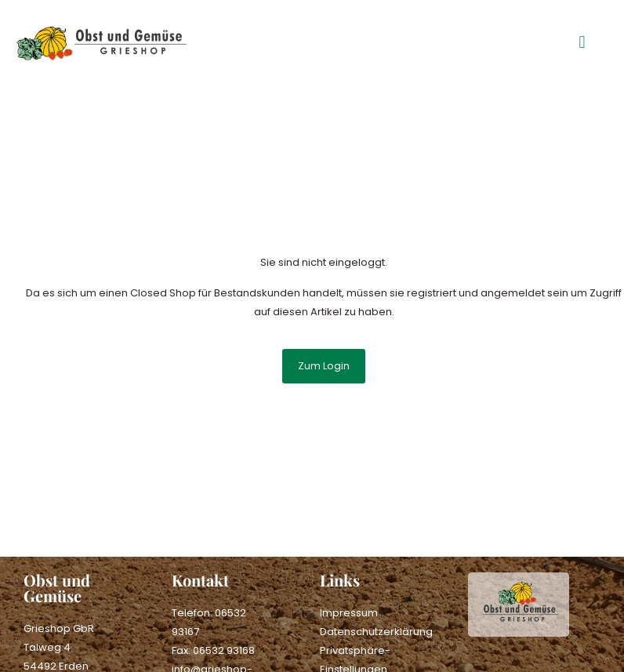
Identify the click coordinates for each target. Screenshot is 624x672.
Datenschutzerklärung (376, 632)
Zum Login (324, 366)
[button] (582, 43)
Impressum (349, 613)
